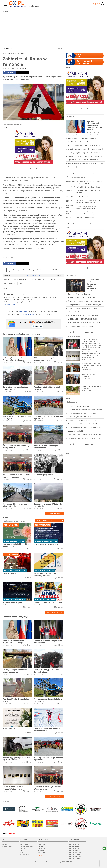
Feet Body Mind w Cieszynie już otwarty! (82, 138)
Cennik (22, 850)
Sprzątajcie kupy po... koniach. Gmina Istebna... (85, 135)
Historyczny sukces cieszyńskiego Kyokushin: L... (85, 298)
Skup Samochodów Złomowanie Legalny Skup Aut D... (85, 435)
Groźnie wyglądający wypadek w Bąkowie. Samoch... (86, 149)
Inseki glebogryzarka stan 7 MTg (79, 417)
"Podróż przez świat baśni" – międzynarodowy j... (85, 308)
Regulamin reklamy (74, 854)
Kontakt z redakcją (7, 846)
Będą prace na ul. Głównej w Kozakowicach (83, 160)
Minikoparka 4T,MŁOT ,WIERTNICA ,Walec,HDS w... (85, 413)
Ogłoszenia (72, 402)
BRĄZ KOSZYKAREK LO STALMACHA (80, 326)
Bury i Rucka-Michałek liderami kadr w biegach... (85, 145)
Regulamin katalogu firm (76, 852)
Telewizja (41, 846)
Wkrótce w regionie (15, 521)
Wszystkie (32, 48)
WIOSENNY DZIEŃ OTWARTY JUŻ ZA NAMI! (83, 319)
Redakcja (4, 844)
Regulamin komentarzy (75, 850)
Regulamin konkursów (75, 856)
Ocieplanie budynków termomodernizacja (83, 420)
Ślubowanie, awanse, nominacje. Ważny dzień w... (86, 156)
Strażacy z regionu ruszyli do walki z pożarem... (85, 153)
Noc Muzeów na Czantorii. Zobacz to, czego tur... (85, 142)
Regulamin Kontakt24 (75, 858)
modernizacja (10, 283)
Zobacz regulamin (10, 304)
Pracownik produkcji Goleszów (79, 406)
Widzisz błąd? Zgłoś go (33, 275)
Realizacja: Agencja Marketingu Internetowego (53, 862)
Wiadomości (14, 53)
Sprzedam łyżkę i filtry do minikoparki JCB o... (84, 424)
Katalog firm (41, 852)
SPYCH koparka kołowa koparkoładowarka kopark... (86, 410)
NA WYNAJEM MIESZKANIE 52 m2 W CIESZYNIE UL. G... (86, 438)
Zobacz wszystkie (55, 514)
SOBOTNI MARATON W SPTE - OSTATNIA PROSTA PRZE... (85, 323)
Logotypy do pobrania (26, 844)
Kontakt (22, 852)
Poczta (40, 855)
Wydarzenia (22, 53)
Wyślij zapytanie (24, 854)
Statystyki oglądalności (26, 846)
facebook (9, 72)
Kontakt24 (72, 275)
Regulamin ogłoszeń (74, 848)
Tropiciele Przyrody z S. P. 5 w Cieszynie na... (84, 315)
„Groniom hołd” (74, 312)
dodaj (45, 520)
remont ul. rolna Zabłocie (15, 279)
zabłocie (51, 279)
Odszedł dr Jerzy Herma (76, 167)
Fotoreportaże (73, 336)
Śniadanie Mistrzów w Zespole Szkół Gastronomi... (86, 301)
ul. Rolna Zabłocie (37, 279)
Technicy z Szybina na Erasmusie (80, 294)
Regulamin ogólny (74, 844)
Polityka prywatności (74, 846)
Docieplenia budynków (76, 431)
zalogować (24, 311)
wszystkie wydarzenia (55, 612)
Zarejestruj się (28, 314)
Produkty (22, 848)
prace (21, 283)
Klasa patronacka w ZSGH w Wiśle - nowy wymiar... (86, 305)
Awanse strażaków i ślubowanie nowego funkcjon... (86, 163)
